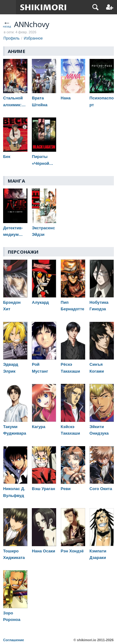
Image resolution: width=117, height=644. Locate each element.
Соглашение (14, 640)
